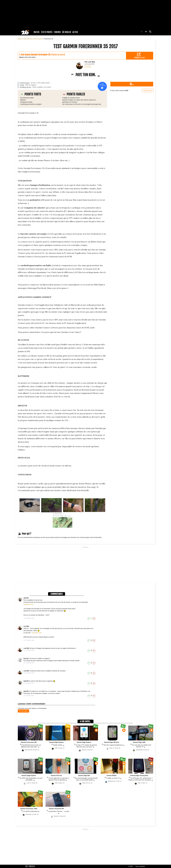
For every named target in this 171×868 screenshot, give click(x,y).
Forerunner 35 (48, 39)
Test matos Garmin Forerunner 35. (36, 55)
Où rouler (67, 32)
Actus (75, 32)
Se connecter (23, 711)
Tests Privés (47, 32)
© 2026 (130, 866)
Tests (25, 39)
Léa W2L (26, 626)
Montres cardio (32, 39)
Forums (57, 32)
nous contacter (140, 866)
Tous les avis (148, 90)
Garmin (41, 39)
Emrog (26, 659)
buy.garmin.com (28, 604)
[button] (146, 32)
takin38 (26, 598)
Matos (37, 32)
